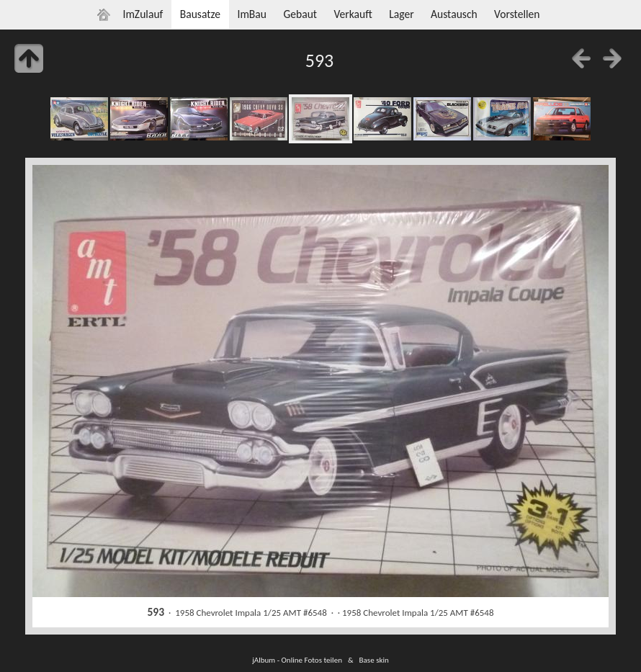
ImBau (252, 14)
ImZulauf (143, 14)
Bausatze (200, 14)
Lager (401, 14)
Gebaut (300, 14)
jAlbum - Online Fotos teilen (297, 660)
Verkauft (353, 14)
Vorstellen (517, 14)
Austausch (454, 14)
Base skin (374, 660)
